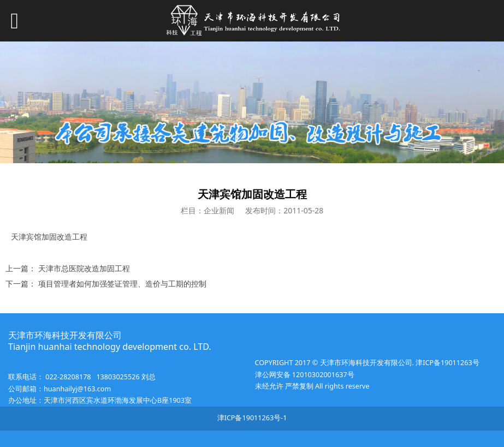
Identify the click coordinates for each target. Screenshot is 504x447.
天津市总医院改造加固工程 (84, 268)
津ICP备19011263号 (447, 363)
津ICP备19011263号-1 (252, 418)
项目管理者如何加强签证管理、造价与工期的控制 (122, 284)
